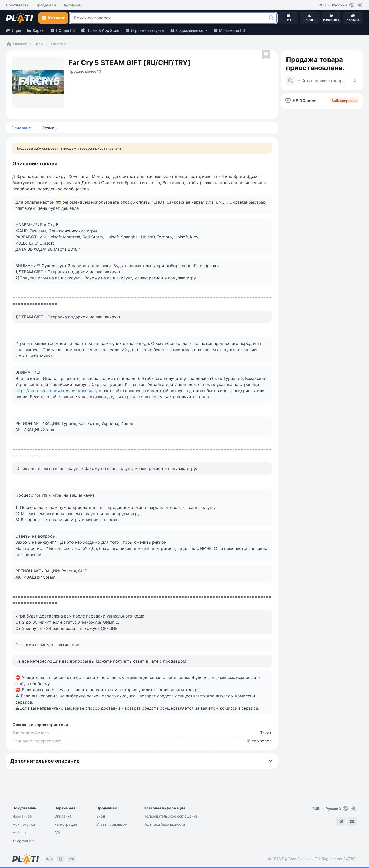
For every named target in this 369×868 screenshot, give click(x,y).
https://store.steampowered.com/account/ (57, 391)
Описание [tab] (21, 128)
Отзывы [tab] (49, 128)
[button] (271, 18)
